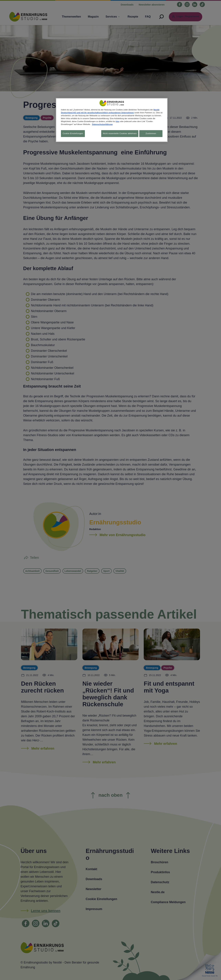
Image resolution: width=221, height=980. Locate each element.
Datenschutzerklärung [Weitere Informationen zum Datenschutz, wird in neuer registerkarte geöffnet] (102, 124)
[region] (112, 120)
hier (117, 121)
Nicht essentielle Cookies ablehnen (118, 133)
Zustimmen (151, 133)
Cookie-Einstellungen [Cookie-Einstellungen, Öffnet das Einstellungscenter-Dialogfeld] (73, 133)
